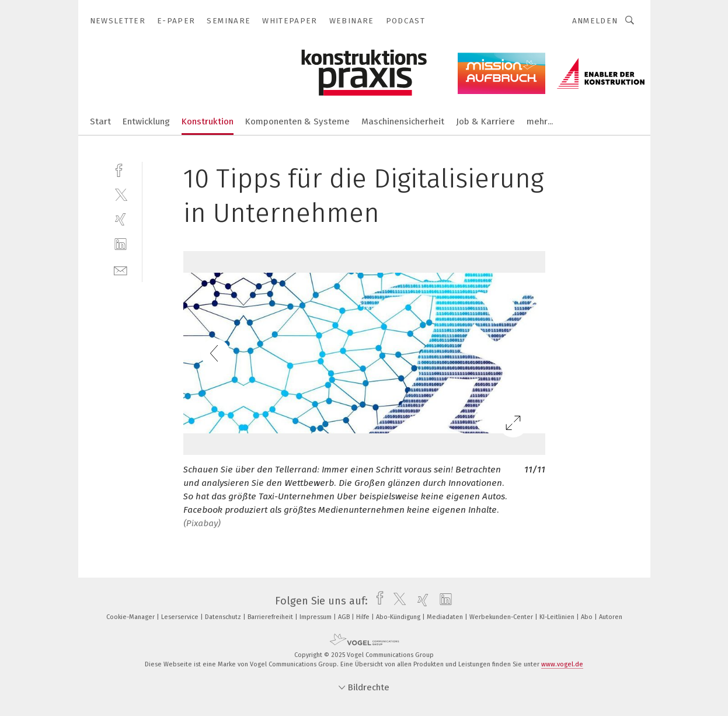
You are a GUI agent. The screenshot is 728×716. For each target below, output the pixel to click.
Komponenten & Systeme (297, 121)
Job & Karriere (485, 121)
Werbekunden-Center (502, 617)
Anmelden (595, 21)
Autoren (611, 617)
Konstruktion (208, 121)
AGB (345, 617)
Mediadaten (446, 617)
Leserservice (181, 617)
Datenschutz (224, 617)
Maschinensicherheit (403, 121)
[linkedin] (121, 244)
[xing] (121, 219)
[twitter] (121, 194)
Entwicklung (146, 121)
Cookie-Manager (131, 617)
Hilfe (364, 617)
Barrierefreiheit (271, 617)
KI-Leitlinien (558, 617)
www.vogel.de (562, 664)
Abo (588, 617)
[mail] (121, 270)
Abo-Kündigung (399, 617)
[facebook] (121, 169)
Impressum (316, 617)
